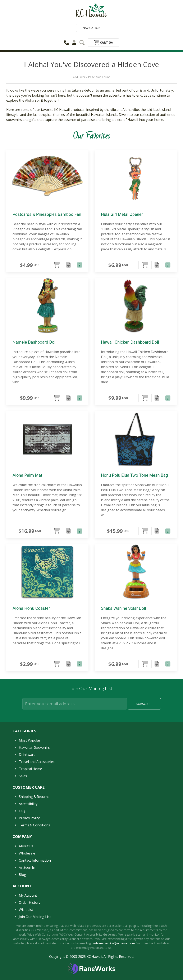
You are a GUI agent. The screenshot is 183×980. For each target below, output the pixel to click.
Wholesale (27, 853)
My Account (28, 895)
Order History (30, 902)
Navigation (92, 28)
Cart (103, 42)
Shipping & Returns (34, 797)
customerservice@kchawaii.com (113, 943)
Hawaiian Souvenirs (34, 747)
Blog (22, 875)
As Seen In (27, 867)
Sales (23, 776)
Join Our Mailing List (35, 917)
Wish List (26, 910)
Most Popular (30, 740)
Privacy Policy (29, 818)
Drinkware (27, 755)
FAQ (22, 811)
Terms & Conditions (34, 825)
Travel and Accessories (37, 762)
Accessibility (28, 804)
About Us (26, 846)
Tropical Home (30, 769)
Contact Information (35, 860)
